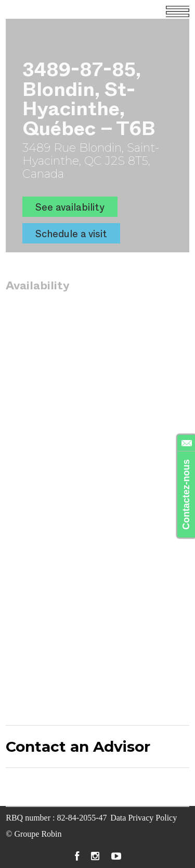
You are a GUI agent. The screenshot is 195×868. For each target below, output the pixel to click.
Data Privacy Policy (144, 818)
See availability (70, 207)
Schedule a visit (71, 233)
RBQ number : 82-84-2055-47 (56, 818)
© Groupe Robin (34, 834)
